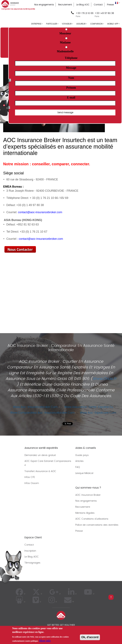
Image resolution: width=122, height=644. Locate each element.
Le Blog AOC (83, 5)
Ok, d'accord (90, 637)
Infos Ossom (32, 483)
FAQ (78, 467)
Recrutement (65, 5)
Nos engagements (44, 5)
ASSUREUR (81, 24)
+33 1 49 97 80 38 (104, 13)
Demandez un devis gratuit (40, 455)
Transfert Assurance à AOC (40, 471)
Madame (65, 42)
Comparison (96, 24)
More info (45, 641)
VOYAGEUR (67, 24)
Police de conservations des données (97, 525)
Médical (89, 473)
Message (71, 68)
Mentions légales (85, 513)
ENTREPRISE (36, 24)
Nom (71, 78)
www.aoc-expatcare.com (99, 413)
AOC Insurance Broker (88, 495)
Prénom (71, 88)
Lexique (80, 473)
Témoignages (32, 563)
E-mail (71, 98)
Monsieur (65, 33)
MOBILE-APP (113, 24)
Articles (79, 461)
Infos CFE (30, 477)
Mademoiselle (65, 51)
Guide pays (82, 455)
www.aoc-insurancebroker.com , (37, 407)
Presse (110, 5)
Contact (98, 5)
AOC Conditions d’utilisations (92, 519)
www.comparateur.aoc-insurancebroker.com (43, 413)
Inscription (30, 551)
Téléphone (71, 58)
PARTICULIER (52, 24)
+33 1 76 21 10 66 (85, 15)
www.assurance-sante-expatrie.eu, (90, 407)
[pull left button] (111, 597)
